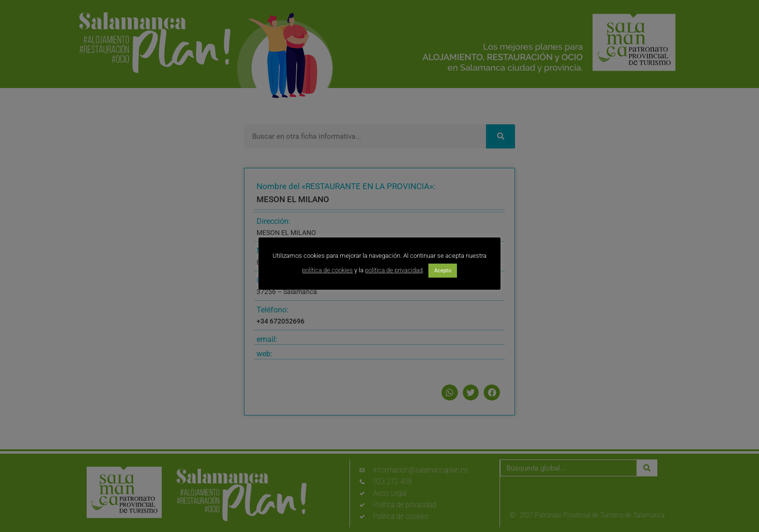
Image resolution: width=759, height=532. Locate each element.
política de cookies (327, 270)
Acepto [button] (443, 271)
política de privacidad (394, 270)
